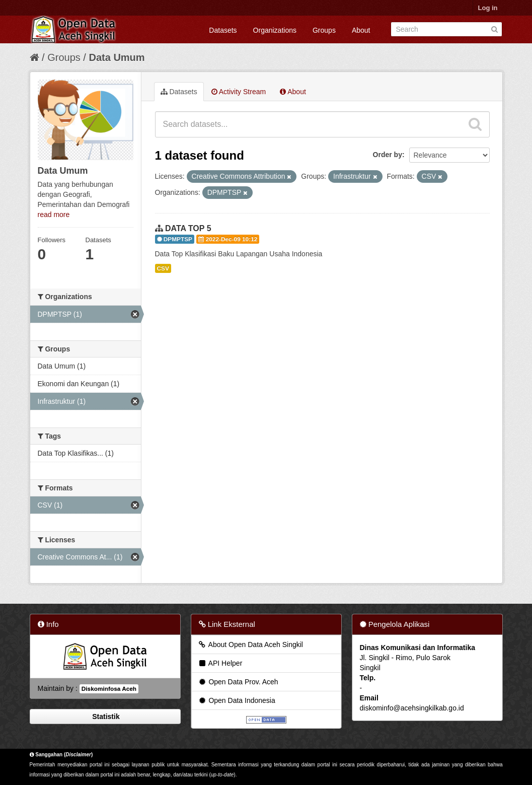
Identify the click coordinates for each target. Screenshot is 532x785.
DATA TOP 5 (188, 228)
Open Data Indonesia (237, 700)
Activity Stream (239, 92)
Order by (388, 155)
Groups (324, 30)
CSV (163, 268)
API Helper (220, 663)
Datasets (223, 30)
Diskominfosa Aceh (109, 689)
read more (54, 215)
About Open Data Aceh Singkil (250, 645)
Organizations (275, 30)
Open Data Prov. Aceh (238, 682)
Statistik (105, 717)
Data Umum (117, 57)
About (361, 30)
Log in (488, 8)
